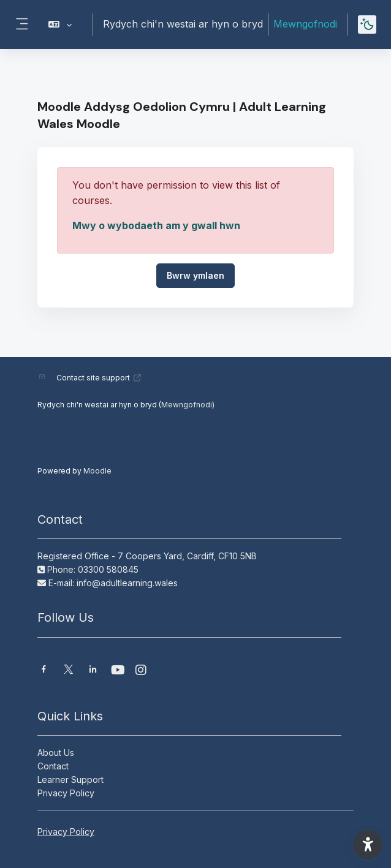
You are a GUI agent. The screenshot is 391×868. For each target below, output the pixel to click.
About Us (56, 753)
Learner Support (70, 779)
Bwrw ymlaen (195, 275)
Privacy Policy (66, 793)
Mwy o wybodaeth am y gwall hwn (156, 225)
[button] (60, 25)
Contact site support (99, 378)
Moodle (97, 471)
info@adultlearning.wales (127, 583)
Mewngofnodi (305, 24)
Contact (53, 766)
